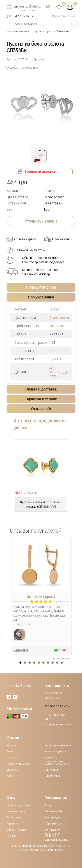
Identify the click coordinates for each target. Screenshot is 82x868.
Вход (48, 805)
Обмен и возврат (17, 830)
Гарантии (12, 823)
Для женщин (56, 369)
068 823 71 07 (53, 698)
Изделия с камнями (57, 763)
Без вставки (59, 351)
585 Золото (58, 326)
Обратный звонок (55, 823)
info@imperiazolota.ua (58, 724)
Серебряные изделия (58, 745)
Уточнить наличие (41, 221)
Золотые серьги (41, 596)
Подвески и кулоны (19, 763)
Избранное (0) (53, 811)
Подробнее (22, 624)
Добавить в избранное (22, 68)
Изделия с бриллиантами (54, 759)
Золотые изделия (55, 751)
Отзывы (11, 836)
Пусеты (55, 359)
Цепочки (12, 757)
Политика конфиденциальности (58, 838)
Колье (10, 776)
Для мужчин (52, 776)
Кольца (11, 745)
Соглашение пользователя (53, 831)
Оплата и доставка (18, 805)
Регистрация (52, 817)
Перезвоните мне (64, 16)
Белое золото (60, 317)
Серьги (11, 751)
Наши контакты (16, 811)
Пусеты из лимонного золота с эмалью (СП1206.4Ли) (41, 504)
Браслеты (12, 770)
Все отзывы (60, 658)
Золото (55, 309)
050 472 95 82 (53, 693)
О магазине (14, 817)
